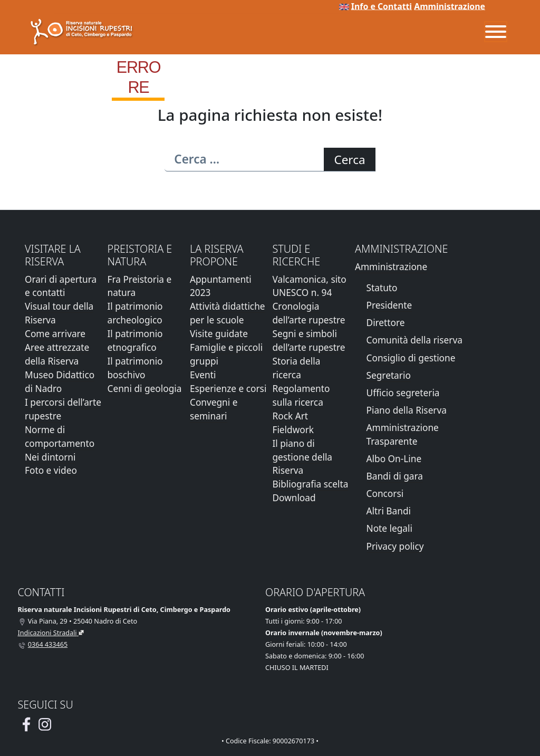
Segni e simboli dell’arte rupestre (308, 341)
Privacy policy (395, 546)
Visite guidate (219, 334)
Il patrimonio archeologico (135, 313)
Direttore (386, 323)
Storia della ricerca (296, 368)
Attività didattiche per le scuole (228, 313)
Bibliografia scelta (310, 484)
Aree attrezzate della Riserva (57, 354)
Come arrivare (55, 334)
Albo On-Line (394, 459)
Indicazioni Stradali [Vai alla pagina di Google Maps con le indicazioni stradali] (47, 633)
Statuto (382, 288)
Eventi (203, 375)
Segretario (389, 375)
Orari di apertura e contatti (61, 286)
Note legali (389, 528)
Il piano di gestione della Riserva (302, 457)
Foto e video (51, 470)
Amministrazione (450, 6)
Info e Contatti (382, 6)
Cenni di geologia (144, 389)
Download (294, 498)
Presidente (389, 305)
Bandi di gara (395, 476)
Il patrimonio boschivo (135, 368)
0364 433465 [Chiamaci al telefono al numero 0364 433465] (48, 644)
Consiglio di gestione (411, 358)
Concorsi (385, 494)
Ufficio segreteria (403, 393)
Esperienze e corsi (228, 389)
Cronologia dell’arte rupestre (308, 313)
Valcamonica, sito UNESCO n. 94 (309, 286)
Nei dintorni (50, 457)
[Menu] (496, 32)
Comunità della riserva (414, 340)
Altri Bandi (389, 511)
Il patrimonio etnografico (135, 341)
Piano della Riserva (407, 410)
